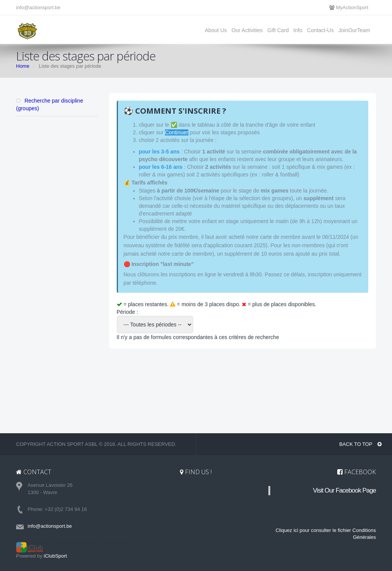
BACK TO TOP (360, 444)
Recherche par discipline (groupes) (50, 104)
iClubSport (55, 556)
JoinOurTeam (354, 30)
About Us (216, 30)
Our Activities (247, 30)
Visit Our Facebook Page (345, 490)
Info (298, 30)
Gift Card (278, 30)
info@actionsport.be (38, 7)
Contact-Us (320, 30)
